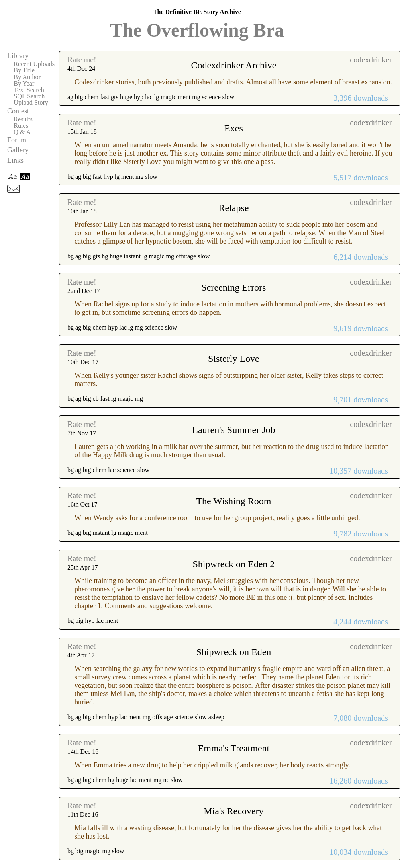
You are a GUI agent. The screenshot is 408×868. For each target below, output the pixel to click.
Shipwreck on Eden (233, 652)
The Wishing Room (233, 501)
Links (15, 160)
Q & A (22, 132)
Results (23, 119)
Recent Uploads (34, 64)
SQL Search (29, 96)
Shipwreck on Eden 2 (233, 564)
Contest (18, 111)
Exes (234, 128)
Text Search (29, 90)
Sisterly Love (234, 359)
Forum (17, 140)
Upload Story (31, 103)
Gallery (18, 150)
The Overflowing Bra (197, 30)
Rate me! (82, 60)
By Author (27, 77)
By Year (24, 84)
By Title (24, 70)
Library (18, 56)
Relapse (233, 208)
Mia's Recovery (233, 811)
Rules (21, 126)
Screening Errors (233, 287)
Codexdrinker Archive (233, 65)
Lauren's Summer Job (233, 430)
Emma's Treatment (234, 748)
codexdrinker (371, 60)
